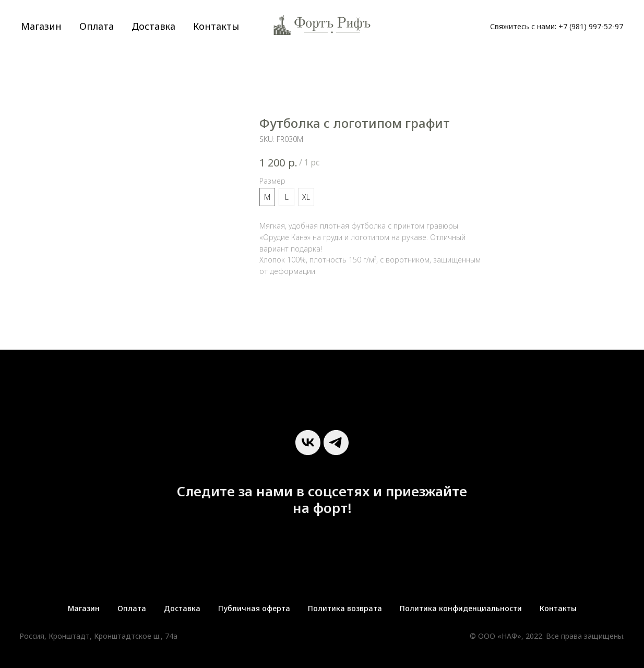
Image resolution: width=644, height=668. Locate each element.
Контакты (216, 26)
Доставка (153, 26)
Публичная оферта (254, 608)
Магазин (41, 26)
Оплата (97, 26)
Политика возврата (345, 608)
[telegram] (336, 443)
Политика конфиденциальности (461, 608)
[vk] (308, 443)
